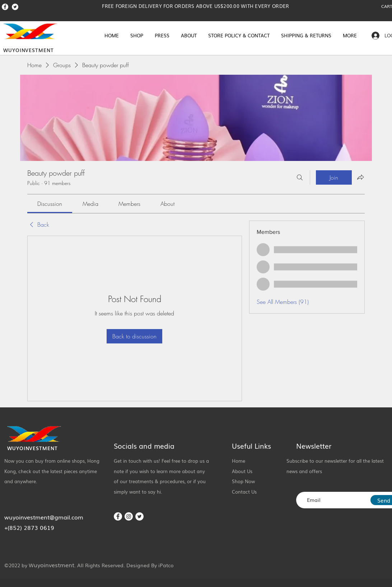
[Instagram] (129, 516)
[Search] (300, 177)
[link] (50, 204)
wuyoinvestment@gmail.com (44, 517)
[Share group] (360, 177)
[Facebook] (5, 7)
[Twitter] (15, 7)
